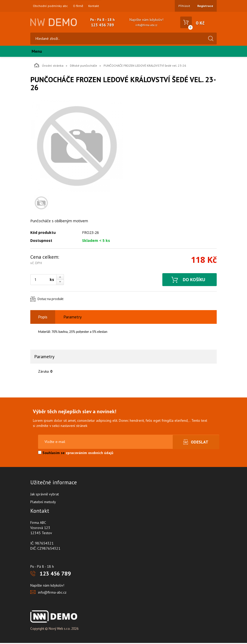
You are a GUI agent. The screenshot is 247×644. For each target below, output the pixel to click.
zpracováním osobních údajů (90, 454)
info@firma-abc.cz (146, 25)
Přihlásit (184, 6)
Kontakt (94, 6)
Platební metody (43, 503)
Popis (43, 318)
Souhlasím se (76, 454)
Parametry (72, 318)
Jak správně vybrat (45, 495)
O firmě (78, 6)
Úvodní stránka (49, 66)
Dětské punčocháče (83, 67)
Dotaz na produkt (50, 300)
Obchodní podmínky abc (50, 6)
